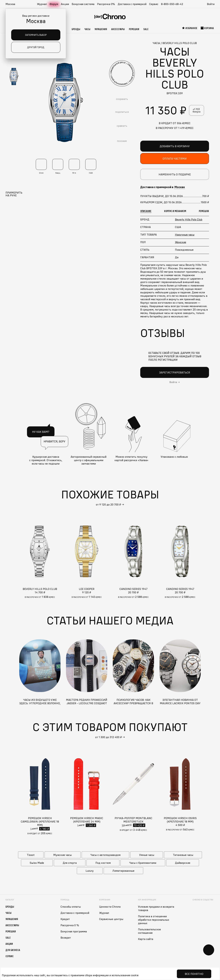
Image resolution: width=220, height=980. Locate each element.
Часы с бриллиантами (143, 863)
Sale (146, 29)
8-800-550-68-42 (172, 4)
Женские (181, 242)
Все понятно (194, 974)
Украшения (101, 29)
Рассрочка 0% (106, 4)
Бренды (76, 29)
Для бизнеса (13, 950)
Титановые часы (183, 855)
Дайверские (183, 863)
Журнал (42, 4)
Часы (87, 29)
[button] (12, 4)
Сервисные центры (111, 919)
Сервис (154, 4)
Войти (211, 4)
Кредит (65, 919)
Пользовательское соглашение (149, 931)
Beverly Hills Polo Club (189, 219)
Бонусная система (83, 4)
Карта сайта (146, 939)
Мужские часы (62, 855)
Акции (65, 4)
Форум (54, 4)
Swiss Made (37, 863)
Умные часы (147, 855)
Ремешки (134, 29)
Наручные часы (185, 235)
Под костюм (103, 863)
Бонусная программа (74, 931)
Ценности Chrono (110, 907)
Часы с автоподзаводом (105, 855)
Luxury (90, 871)
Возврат (66, 938)
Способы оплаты (71, 907)
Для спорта (70, 863)
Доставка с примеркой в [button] (163, 187)
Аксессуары (118, 29)
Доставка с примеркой (132, 4)
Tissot (31, 855)
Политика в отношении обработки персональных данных (154, 920)
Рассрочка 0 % (70, 925)
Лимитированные (123, 871)
